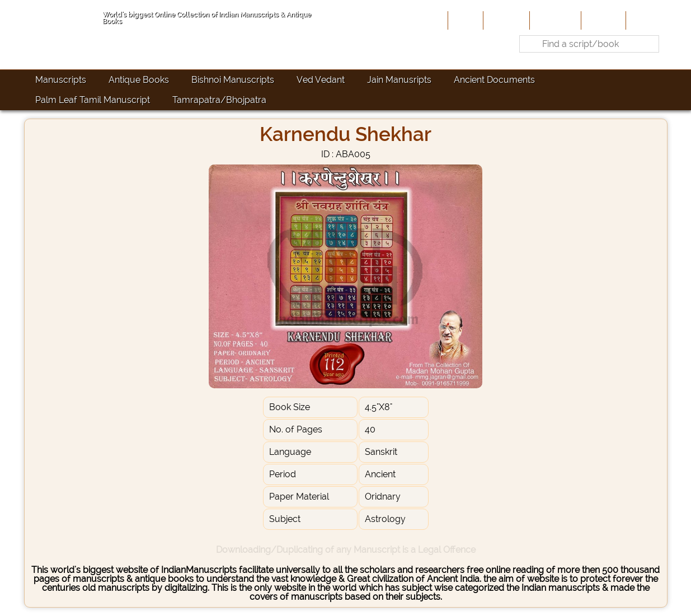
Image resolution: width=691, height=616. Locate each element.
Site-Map (602, 20)
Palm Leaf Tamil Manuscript (93, 100)
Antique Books (139, 80)
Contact (645, 20)
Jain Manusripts (399, 80)
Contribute (554, 20)
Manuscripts (61, 80)
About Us (505, 20)
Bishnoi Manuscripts (233, 80)
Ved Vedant (321, 80)
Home (464, 20)
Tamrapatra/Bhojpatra (219, 100)
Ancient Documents (494, 80)
